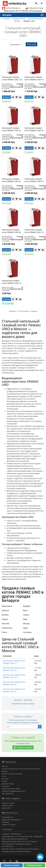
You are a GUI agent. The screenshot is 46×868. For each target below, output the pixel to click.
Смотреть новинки (23, 747)
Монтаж (5, 766)
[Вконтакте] (17, 860)
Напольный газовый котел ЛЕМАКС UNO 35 (34, 129)
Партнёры (5, 822)
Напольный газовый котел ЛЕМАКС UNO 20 (11, 180)
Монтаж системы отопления (12, 774)
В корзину (6, 97)
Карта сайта (6, 808)
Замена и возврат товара (11, 789)
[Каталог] (42, 15)
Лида (25, 619)
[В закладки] (17, 97)
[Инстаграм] (5, 860)
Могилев (6, 623)
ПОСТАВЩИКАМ (8, 794)
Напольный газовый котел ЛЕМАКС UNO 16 (34, 231)
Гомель (26, 615)
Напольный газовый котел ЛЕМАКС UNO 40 (11, 231)
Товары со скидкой (9, 825)
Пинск (4, 632)
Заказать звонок (12, 865)
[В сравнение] (20, 97)
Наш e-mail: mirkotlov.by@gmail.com (15, 839)
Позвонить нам (34, 865)
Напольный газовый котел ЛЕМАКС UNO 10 (34, 78)
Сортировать (16, 44)
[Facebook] (11, 860)
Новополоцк (7, 628)
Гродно (5, 619)
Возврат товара (7, 805)
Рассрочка (6, 786)
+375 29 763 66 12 (13, 8)
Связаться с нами (8, 803)
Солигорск (27, 632)
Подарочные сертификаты (11, 820)
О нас (4, 776)
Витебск (5, 615)
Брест (25, 610)
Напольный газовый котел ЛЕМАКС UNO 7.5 (12, 282)
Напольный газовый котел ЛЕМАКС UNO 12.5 (12, 78)
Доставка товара (8, 784)
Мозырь (26, 623)
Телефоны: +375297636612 (11, 834)
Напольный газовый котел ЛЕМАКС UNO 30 (34, 180)
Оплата (4, 781)
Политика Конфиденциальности (13, 791)
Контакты (5, 779)
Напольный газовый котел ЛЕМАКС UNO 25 (11, 129)
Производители (7, 817)
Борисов (5, 610)
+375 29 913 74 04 (36, 8)
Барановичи (7, 606)
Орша (26, 628)
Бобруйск (27, 606)
